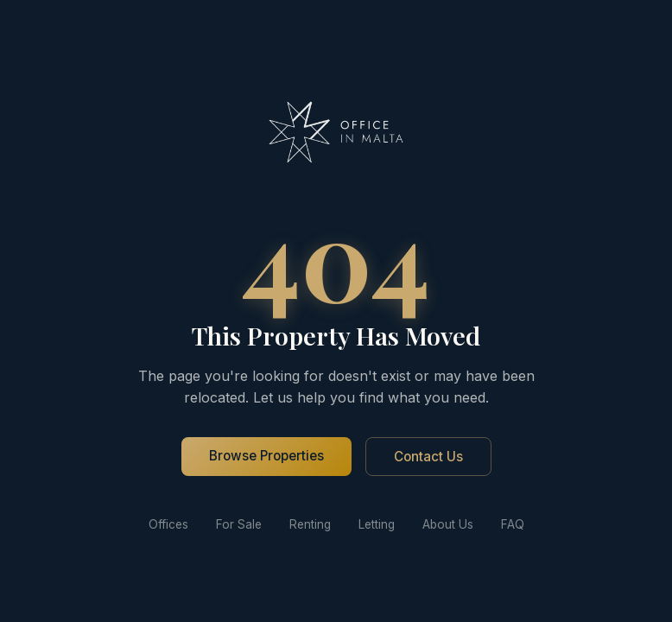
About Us (448, 524)
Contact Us (428, 457)
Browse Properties (266, 456)
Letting (377, 524)
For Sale (239, 524)
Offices (168, 524)
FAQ (513, 524)
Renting (310, 524)
